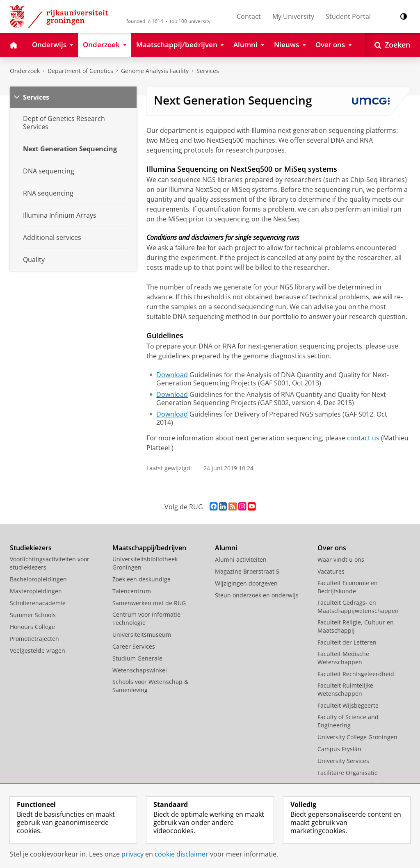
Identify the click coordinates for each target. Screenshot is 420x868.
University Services (343, 761)
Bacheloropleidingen (38, 579)
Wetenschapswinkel (140, 670)
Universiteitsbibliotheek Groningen (145, 563)
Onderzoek (25, 71)
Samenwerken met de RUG (149, 603)
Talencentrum (132, 591)
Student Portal (348, 16)
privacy (132, 854)
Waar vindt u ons (341, 559)
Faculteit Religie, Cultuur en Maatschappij (356, 626)
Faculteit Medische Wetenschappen (343, 658)
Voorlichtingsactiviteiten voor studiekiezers (50, 563)
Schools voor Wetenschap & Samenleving (150, 686)
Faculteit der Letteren (347, 642)
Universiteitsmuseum (142, 634)
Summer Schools (33, 615)
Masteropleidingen (36, 591)
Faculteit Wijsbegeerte (348, 705)
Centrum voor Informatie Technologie (146, 619)
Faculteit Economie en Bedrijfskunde (348, 587)
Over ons (332, 548)
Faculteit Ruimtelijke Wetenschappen (345, 689)
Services (36, 97)
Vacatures (331, 571)
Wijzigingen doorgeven (246, 583)
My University (293, 16)
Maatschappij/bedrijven (149, 548)
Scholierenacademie (38, 603)
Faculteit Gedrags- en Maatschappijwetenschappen (358, 607)
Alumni (226, 548)
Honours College (32, 627)
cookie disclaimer (181, 854)
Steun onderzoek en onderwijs (257, 595)
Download (172, 375)
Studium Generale (137, 658)
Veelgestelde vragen (38, 650)
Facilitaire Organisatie (348, 773)
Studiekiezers (31, 548)
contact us (363, 438)
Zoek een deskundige (142, 579)
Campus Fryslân (339, 749)
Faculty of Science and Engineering (348, 721)
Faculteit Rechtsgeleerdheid (356, 674)
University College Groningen (357, 737)
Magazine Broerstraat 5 (247, 571)
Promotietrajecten (34, 639)
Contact (249, 16)
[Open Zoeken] (392, 45)
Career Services (134, 646)
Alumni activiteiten (241, 559)
